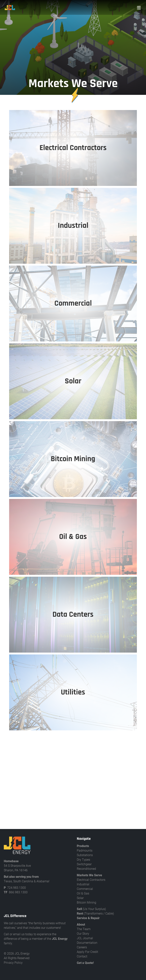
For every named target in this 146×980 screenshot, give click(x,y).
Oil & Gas (83, 893)
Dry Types (83, 859)
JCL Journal (85, 938)
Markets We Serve (89, 875)
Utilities (73, 692)
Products (83, 846)
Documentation (87, 943)
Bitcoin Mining (86, 902)
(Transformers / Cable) (95, 913)
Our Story (83, 933)
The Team (84, 929)
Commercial (85, 889)
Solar (80, 898)
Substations (85, 855)
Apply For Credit (87, 952)
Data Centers (73, 615)
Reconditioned (86, 869)
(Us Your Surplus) (91, 909)
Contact (82, 956)
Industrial (83, 884)
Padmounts (85, 850)
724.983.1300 (17, 888)
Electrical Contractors (91, 880)
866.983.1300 (18, 892)
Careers (82, 947)
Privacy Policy (13, 962)
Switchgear (84, 864)
